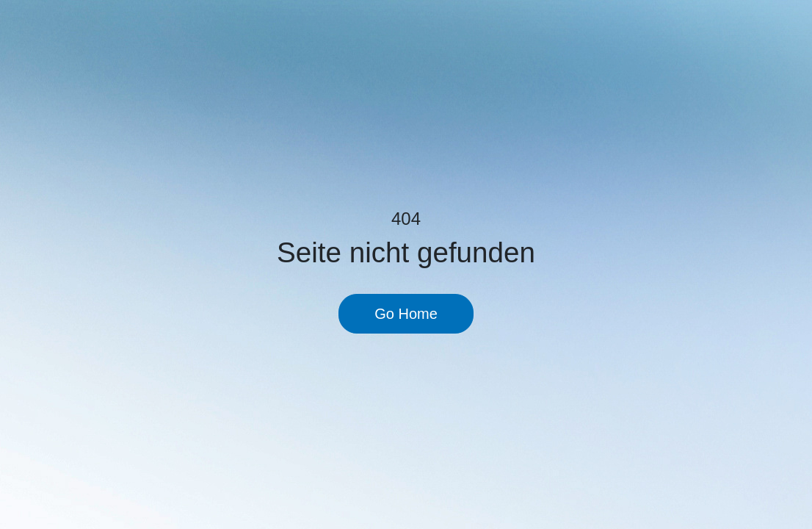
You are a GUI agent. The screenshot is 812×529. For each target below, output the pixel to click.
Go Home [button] (406, 314)
